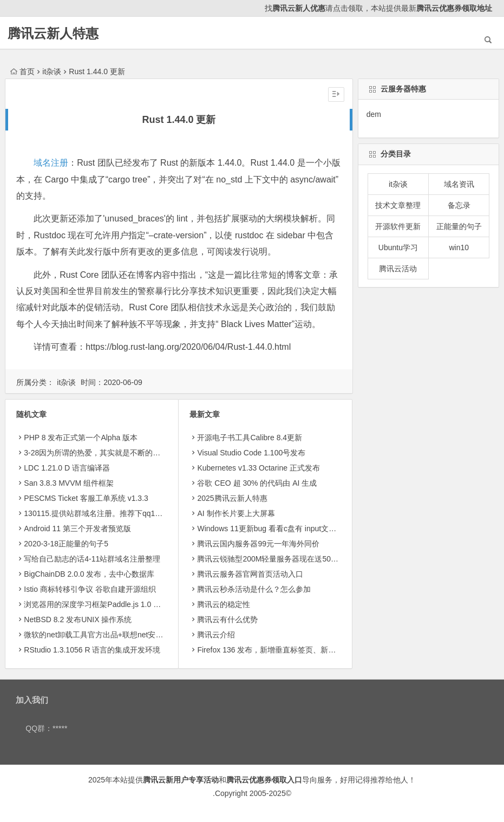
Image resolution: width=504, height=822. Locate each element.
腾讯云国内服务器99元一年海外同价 (258, 544)
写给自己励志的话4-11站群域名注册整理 (92, 559)
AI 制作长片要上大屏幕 (236, 513)
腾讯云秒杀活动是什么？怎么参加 (254, 589)
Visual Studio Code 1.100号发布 (251, 453)
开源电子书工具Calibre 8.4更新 (250, 438)
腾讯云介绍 (216, 635)
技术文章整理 (398, 205)
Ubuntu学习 (398, 247)
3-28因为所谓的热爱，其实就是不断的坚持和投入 (107, 453)
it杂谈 (52, 71)
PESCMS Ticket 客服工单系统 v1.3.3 (86, 498)
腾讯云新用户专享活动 (181, 780)
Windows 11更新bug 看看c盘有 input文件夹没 (274, 529)
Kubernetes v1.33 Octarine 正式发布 (258, 468)
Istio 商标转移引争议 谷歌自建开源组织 (90, 589)
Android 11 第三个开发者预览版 (77, 529)
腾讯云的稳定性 (224, 604)
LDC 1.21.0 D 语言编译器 (67, 468)
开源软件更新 (398, 226)
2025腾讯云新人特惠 (232, 498)
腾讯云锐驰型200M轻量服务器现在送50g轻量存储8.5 (286, 559)
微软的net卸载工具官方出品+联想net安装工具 (101, 635)
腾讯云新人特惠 (53, 33)
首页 (22, 71)
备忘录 (459, 205)
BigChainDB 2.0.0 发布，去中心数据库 (89, 574)
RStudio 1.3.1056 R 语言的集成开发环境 (92, 650)
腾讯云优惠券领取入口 (264, 780)
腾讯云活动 (398, 269)
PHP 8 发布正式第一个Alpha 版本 (81, 438)
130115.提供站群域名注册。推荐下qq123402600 (106, 513)
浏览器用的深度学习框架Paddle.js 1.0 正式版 (100, 604)
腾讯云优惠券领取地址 (454, 8)
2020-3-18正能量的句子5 (66, 544)
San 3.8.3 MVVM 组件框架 (69, 483)
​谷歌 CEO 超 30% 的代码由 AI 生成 (257, 483)
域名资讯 (459, 184)
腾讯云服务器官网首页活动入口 (250, 574)
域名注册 (51, 163)
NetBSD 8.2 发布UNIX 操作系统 (78, 619)
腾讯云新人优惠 (299, 8)
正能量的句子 (459, 226)
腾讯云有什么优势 (227, 619)
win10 (459, 247)
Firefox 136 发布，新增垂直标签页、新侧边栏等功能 (285, 650)
